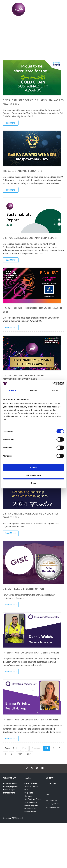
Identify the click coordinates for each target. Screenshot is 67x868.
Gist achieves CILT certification (23, 589)
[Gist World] (25, 9)
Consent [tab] (12, 390)
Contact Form (51, 783)
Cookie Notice (30, 812)
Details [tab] (34, 390)
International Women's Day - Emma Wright (30, 720)
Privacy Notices (31, 783)
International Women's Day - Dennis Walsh (31, 653)
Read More (11, 123)
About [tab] (55, 390)
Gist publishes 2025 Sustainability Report (30, 238)
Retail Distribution (11, 783)
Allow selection (33, 475)
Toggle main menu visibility (61, 13)
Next (20, 754)
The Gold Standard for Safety (22, 171)
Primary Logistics (10, 787)
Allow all (33, 467)
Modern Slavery (31, 809)
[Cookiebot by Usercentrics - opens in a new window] (52, 383)
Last (29, 754)
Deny (33, 483)
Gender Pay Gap (31, 805)
